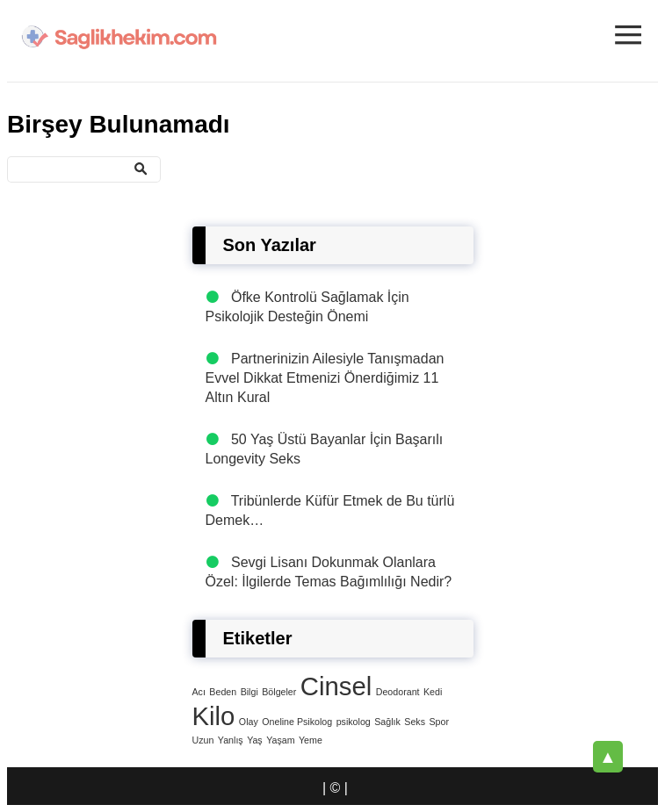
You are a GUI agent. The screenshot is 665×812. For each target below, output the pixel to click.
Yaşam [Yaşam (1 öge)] (280, 740)
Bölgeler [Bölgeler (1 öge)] (279, 692)
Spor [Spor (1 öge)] (439, 722)
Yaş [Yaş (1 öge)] (255, 740)
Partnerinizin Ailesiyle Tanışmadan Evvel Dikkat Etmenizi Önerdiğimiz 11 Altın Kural (325, 378)
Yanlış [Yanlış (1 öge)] (231, 740)
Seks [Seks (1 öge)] (415, 722)
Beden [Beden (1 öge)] (223, 692)
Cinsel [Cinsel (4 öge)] (336, 686)
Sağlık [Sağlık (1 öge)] (387, 722)
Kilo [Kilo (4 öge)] (214, 716)
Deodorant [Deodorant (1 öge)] (398, 692)
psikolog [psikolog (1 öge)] (354, 722)
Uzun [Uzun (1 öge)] (203, 740)
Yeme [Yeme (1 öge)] (311, 740)
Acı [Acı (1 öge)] (199, 692)
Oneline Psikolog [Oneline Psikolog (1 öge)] (297, 722)
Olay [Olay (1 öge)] (249, 722)
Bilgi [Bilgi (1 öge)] (249, 692)
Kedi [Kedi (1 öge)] (433, 692)
